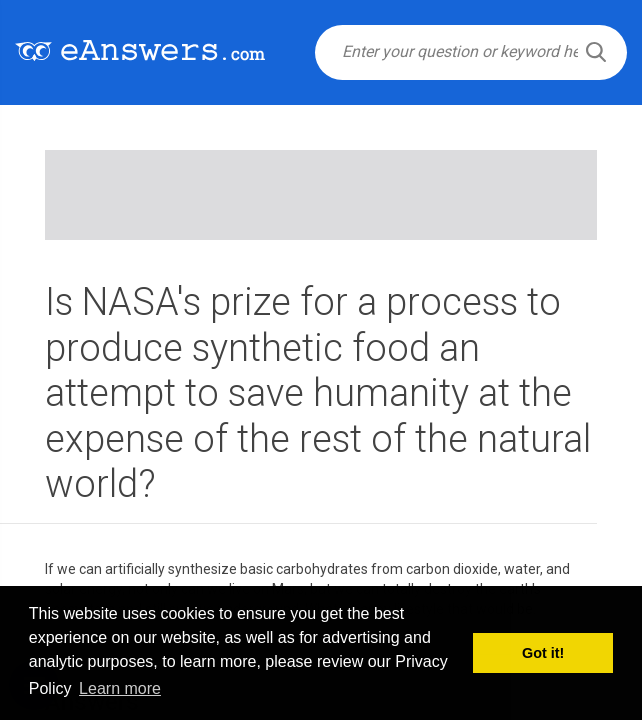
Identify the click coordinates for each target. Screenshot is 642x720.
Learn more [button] (120, 688)
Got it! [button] (543, 653)
